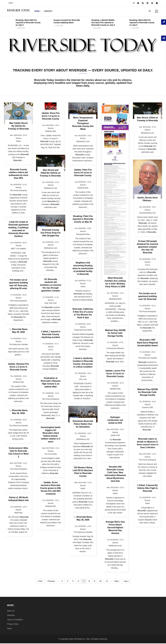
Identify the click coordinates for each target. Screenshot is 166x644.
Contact (49, 11)
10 (101, 581)
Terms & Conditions (15, 620)
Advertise (11, 616)
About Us (11, 611)
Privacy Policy (13, 625)
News (9, 629)
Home (38, 11)
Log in (11, 3)
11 (108, 581)
